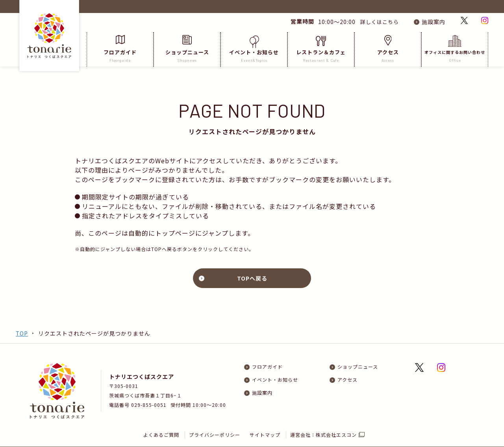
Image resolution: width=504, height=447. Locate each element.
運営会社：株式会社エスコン (324, 421)
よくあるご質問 (161, 421)
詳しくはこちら (377, 22)
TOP (22, 333)
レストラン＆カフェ (321, 49)
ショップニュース (187, 49)
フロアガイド (120, 49)
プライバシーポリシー (215, 421)
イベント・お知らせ (254, 49)
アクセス (388, 49)
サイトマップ (265, 421)
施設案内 (434, 22)
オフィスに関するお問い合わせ (455, 49)
